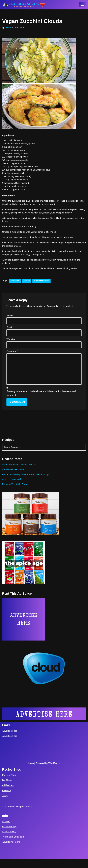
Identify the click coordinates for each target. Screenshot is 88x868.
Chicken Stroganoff (12, 488)
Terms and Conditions (13, 846)
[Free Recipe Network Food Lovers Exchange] (24, 5)
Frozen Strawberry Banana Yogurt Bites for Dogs (27, 483)
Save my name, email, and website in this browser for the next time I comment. (41, 401)
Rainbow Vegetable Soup (15, 493)
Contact (6, 831)
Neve (31, 773)
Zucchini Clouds (43, 287)
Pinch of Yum (9, 784)
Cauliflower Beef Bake (13, 478)
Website (11, 346)
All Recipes (8, 795)
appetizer (15, 287)
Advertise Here (10, 740)
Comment (12, 358)
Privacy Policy (9, 836)
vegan (28, 287)
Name (10, 321)
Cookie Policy (9, 841)
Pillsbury (6, 800)
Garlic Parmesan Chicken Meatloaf (20, 473)
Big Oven (7, 789)
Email (10, 334)
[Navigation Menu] (82, 5)
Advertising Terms (11, 851)
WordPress (54, 773)
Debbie (8, 28)
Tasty (5, 805)
